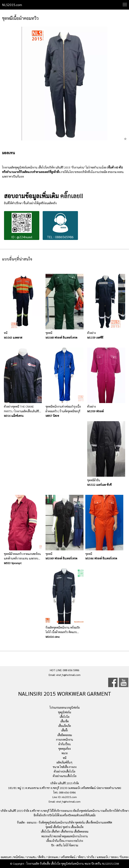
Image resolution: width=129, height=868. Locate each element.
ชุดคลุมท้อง (64, 749)
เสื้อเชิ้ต (64, 721)
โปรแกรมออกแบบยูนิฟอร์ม (65, 708)
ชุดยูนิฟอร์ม (64, 712)
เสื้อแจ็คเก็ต (64, 726)
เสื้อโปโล (64, 717)
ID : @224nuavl (22, 226)
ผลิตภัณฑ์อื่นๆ (64, 762)
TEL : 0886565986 (60, 226)
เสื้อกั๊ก (64, 730)
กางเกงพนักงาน (65, 740)
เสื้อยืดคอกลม (65, 735)
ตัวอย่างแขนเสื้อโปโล (65, 776)
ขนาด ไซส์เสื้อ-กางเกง (65, 767)
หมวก (65, 753)
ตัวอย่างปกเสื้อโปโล (64, 771)
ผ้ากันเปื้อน (65, 744)
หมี (65, 758)
